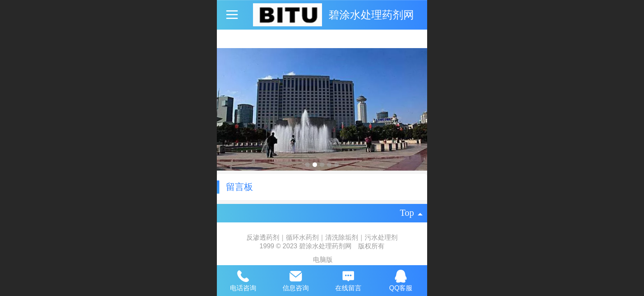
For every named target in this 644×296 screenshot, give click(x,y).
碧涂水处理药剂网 (371, 15)
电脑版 (323, 260)
